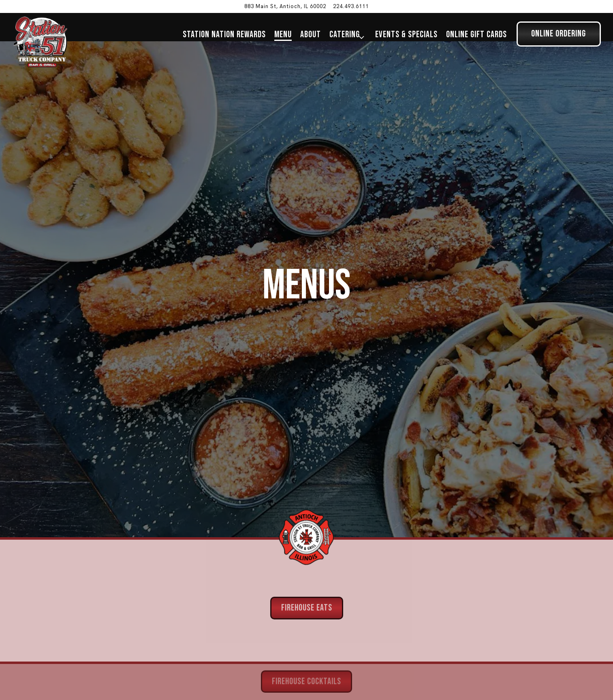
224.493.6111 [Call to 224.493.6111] (351, 6)
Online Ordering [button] (559, 34)
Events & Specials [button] (406, 35)
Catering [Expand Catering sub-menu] (348, 34)
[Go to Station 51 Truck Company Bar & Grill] (285, 6)
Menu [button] (283, 35)
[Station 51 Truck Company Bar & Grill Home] (41, 41)
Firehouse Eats (307, 583)
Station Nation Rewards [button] (224, 35)
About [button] (311, 35)
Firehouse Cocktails (306, 657)
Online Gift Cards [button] (476, 35)
